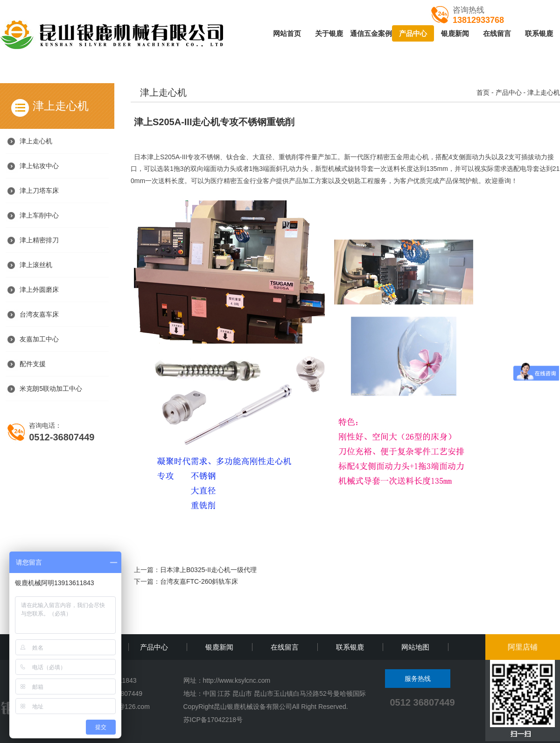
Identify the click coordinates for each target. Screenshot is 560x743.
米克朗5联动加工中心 (51, 389)
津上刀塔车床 (39, 191)
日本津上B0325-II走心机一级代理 (208, 570)
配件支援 (33, 364)
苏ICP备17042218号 (213, 720)
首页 (483, 92)
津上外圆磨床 (39, 290)
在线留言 (497, 33)
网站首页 (287, 33)
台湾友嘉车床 (39, 314)
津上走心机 (36, 141)
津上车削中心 (39, 215)
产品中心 (413, 33)
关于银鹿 (329, 33)
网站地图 (415, 647)
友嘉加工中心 (39, 339)
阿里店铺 (523, 647)
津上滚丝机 (36, 265)
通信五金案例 (371, 33)
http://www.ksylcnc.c (232, 680)
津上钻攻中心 (39, 166)
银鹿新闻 (455, 33)
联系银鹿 (539, 33)
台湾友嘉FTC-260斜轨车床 (199, 581)
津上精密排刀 (39, 240)
